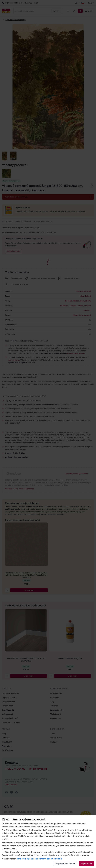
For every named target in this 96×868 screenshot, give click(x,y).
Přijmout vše (86, 864)
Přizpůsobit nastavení (65, 864)
